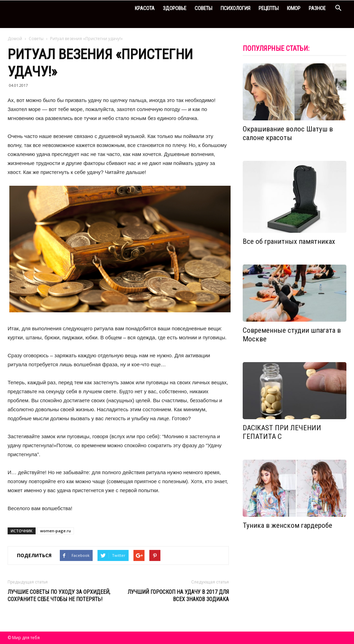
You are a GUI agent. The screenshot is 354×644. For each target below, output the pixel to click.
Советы (203, 8)
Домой (15, 39)
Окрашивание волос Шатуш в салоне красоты (288, 133)
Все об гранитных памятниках (289, 241)
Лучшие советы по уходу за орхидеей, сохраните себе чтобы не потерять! (59, 596)
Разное (317, 8)
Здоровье (175, 8)
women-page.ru (55, 531)
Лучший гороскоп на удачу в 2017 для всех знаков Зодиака (178, 596)
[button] (338, 9)
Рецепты (269, 8)
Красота (145, 8)
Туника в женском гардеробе (287, 525)
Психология (235, 8)
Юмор (294, 8)
